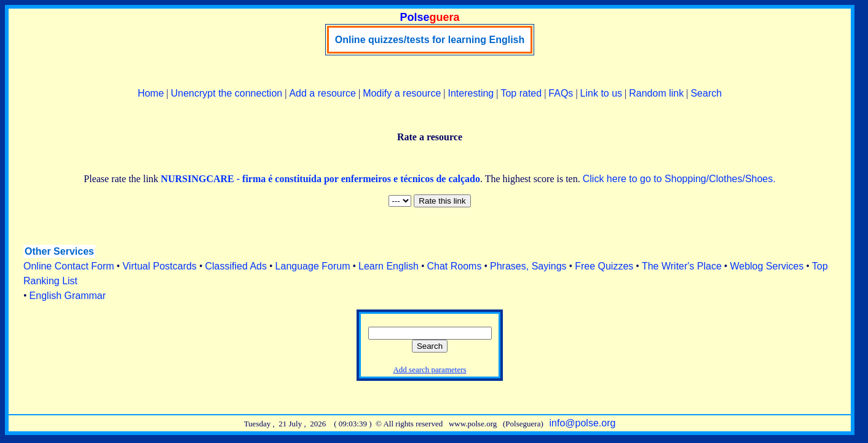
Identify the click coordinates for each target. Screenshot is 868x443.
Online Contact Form (69, 266)
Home (151, 93)
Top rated (521, 93)
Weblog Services (767, 266)
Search (706, 93)
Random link (656, 93)
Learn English (389, 266)
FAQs (561, 93)
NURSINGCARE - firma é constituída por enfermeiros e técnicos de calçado (321, 179)
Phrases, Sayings (528, 266)
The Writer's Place (682, 266)
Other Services (59, 251)
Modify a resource (402, 93)
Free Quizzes (604, 266)
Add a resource (322, 93)
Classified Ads (236, 266)
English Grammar (68, 296)
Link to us (601, 93)
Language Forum (313, 266)
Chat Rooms (455, 266)
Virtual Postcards (160, 266)
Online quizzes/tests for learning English (430, 40)
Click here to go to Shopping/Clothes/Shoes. (679, 179)
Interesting (471, 93)
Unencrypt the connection (227, 93)
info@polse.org (583, 423)
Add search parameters (429, 369)
